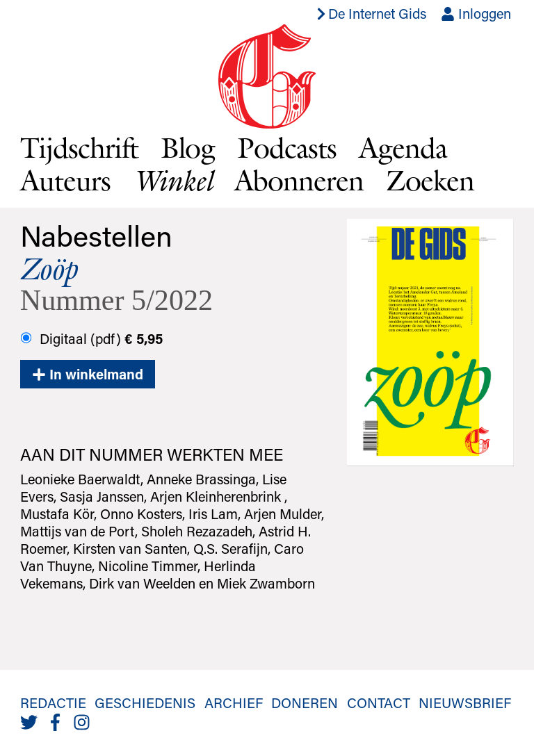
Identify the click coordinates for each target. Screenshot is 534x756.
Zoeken (430, 180)
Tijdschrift (79, 147)
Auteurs (65, 180)
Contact (379, 702)
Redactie (53, 702)
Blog (188, 147)
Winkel (172, 180)
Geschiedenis (145, 702)
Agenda (403, 147)
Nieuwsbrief (465, 702)
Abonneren (299, 180)
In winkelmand (88, 374)
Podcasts (287, 147)
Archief (234, 702)
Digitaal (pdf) (91, 338)
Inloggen (476, 13)
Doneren (305, 702)
